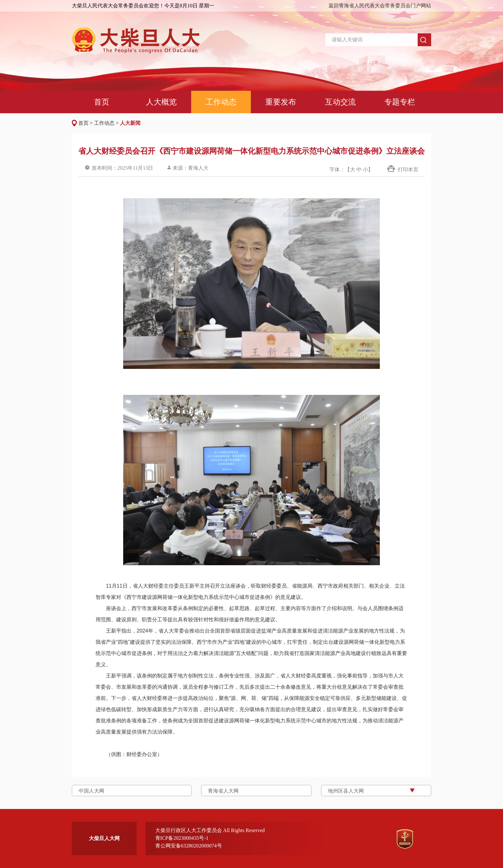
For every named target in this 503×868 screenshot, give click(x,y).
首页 (83, 123)
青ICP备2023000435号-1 (182, 838)
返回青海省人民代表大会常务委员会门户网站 (380, 6)
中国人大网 (91, 791)
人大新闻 (130, 123)
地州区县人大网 (346, 791)
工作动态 (104, 123)
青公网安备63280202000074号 (189, 846)
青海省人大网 (223, 791)
